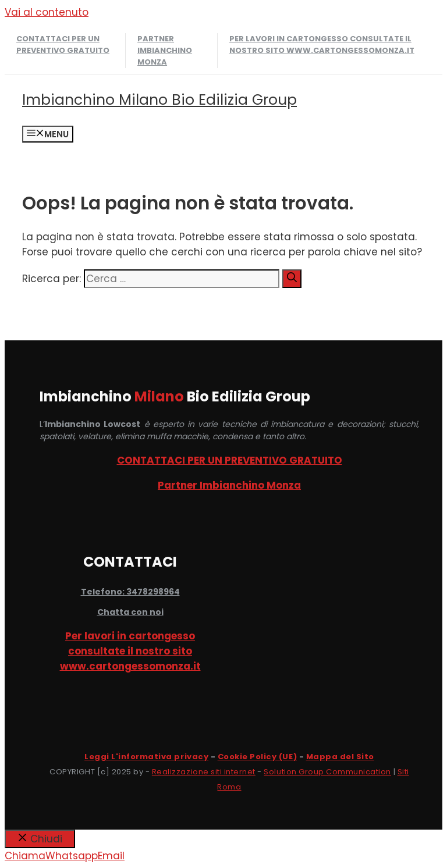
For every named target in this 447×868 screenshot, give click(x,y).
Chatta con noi (130, 612)
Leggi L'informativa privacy (146, 757)
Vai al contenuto (47, 12)
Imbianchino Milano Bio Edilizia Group (159, 100)
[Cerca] (292, 279)
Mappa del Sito (340, 757)
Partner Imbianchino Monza (165, 50)
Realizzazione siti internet (204, 772)
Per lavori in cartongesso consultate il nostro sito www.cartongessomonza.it (322, 45)
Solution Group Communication (327, 772)
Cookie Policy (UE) (257, 757)
